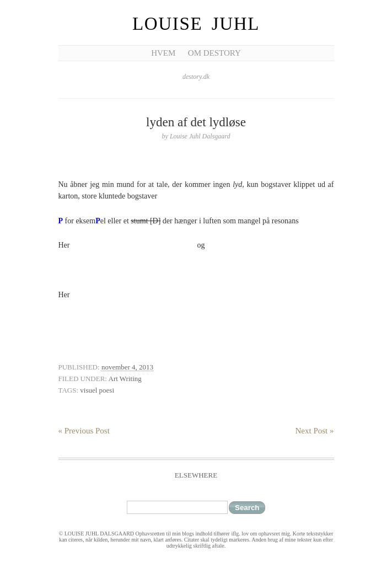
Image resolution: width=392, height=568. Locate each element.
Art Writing (125, 379)
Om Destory (214, 53)
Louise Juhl (196, 24)
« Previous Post (84, 431)
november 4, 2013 (127, 367)
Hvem (163, 53)
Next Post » (314, 431)
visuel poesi (97, 390)
